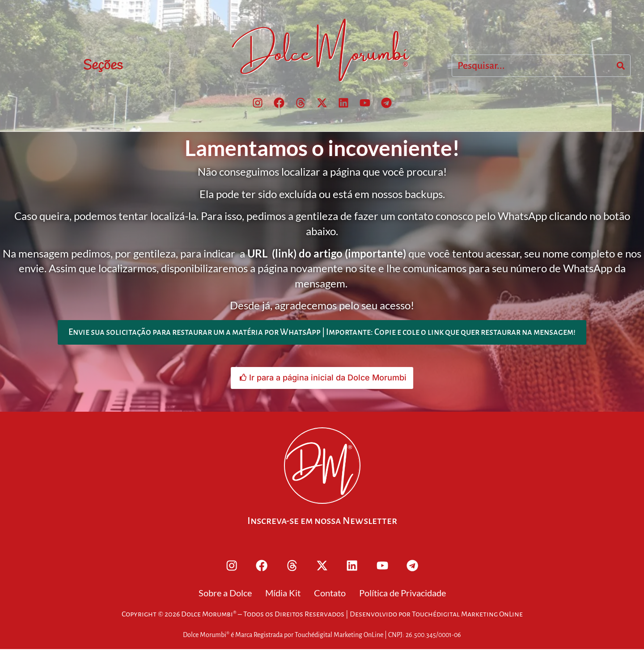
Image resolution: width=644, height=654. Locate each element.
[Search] (621, 66)
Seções (103, 66)
